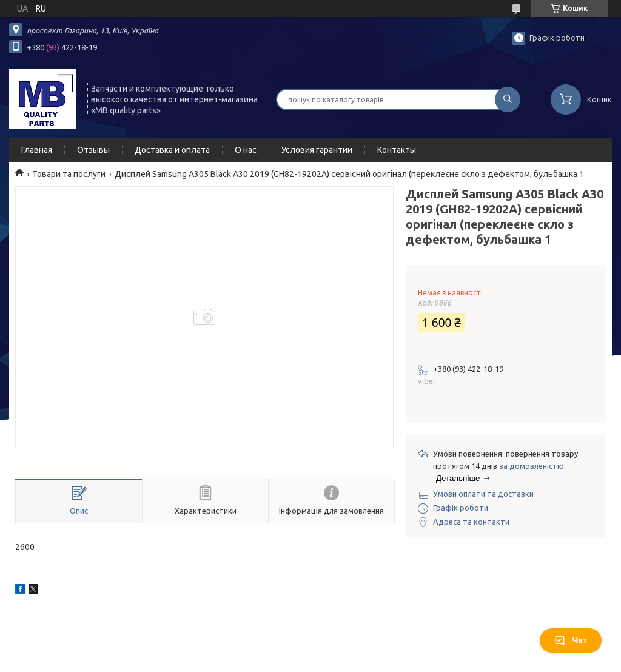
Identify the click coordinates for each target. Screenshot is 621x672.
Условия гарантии (317, 150)
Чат (571, 640)
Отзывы (93, 150)
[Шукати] (508, 99)
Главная (37, 150)
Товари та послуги (69, 174)
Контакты (397, 150)
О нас (246, 150)
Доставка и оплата (172, 150)
